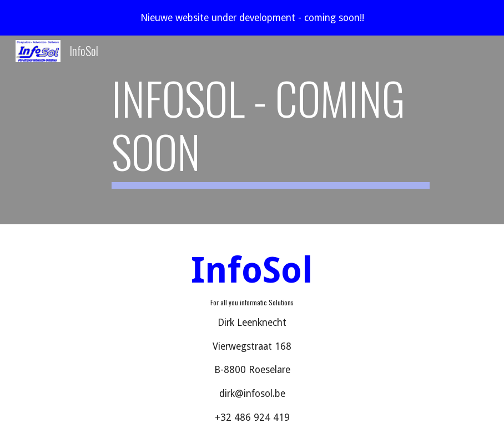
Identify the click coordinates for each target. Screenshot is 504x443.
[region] (252, 18)
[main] (271, 130)
